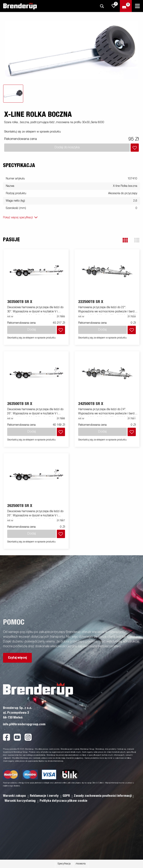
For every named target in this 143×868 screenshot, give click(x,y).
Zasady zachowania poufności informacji (103, 796)
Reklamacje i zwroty (45, 796)
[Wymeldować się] (126, 6)
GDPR (67, 796)
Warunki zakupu (15, 796)
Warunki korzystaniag (20, 801)
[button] (125, 240)
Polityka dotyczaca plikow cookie (63, 801)
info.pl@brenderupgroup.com (24, 724)
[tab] (13, 94)
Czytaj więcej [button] (17, 658)
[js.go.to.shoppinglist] (114, 6)
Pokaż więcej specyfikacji (18, 218)
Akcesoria (81, 864)
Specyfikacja (64, 864)
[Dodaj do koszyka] (135, 148)
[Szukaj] (102, 6)
